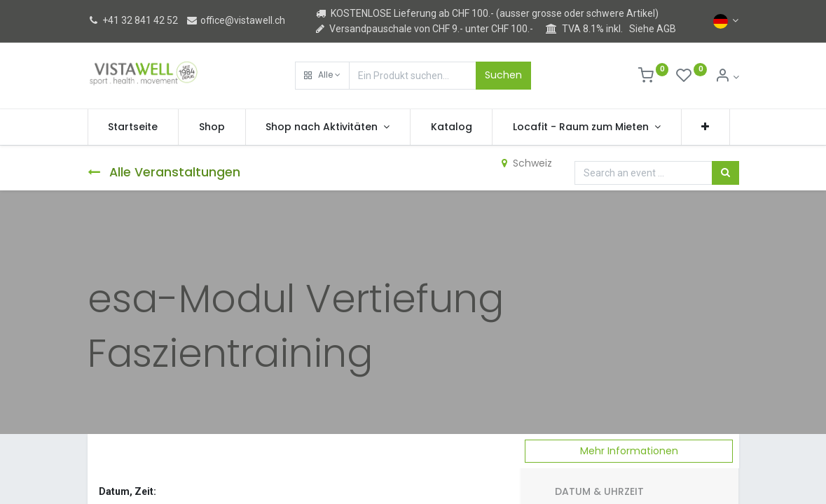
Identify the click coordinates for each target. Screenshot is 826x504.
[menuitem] (133, 127)
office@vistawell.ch (235, 20)
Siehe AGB (653, 29)
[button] (322, 76)
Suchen (503, 75)
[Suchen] (725, 173)
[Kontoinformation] (727, 77)
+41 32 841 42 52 (133, 20)
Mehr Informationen (629, 451)
